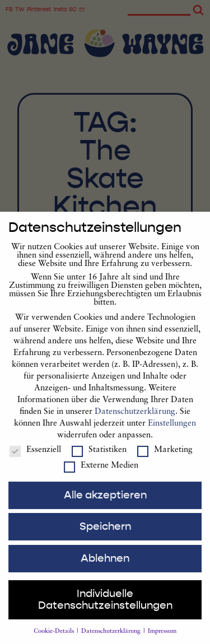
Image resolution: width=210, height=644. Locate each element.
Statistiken (99, 459)
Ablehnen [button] (105, 567)
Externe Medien (101, 475)
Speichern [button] (105, 535)
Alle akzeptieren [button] (105, 504)
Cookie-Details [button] (55, 640)
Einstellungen (172, 433)
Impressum (162, 640)
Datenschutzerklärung (135, 421)
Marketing (165, 459)
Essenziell (35, 459)
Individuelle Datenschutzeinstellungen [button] (105, 608)
